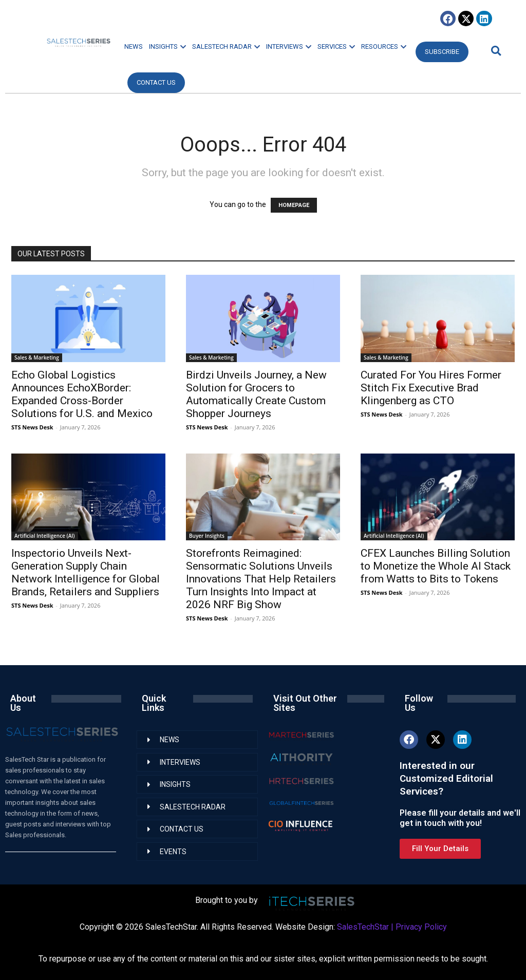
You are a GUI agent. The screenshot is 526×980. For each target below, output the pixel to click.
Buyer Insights (207, 536)
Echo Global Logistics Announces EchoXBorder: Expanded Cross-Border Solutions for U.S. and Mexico (82, 394)
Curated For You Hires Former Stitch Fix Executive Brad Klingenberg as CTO (431, 388)
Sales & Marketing (37, 357)
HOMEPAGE (294, 205)
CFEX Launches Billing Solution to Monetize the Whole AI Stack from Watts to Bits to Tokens (436, 566)
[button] (495, 51)
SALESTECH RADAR (226, 46)
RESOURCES (384, 46)
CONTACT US (156, 82)
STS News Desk (32, 427)
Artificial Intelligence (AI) (45, 536)
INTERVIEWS (289, 46)
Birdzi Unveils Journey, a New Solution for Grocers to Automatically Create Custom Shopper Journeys (256, 394)
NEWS (134, 46)
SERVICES (336, 46)
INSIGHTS (167, 46)
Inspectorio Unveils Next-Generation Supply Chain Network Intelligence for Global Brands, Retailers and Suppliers (86, 572)
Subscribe (442, 52)
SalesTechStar (363, 927)
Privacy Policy (421, 927)
